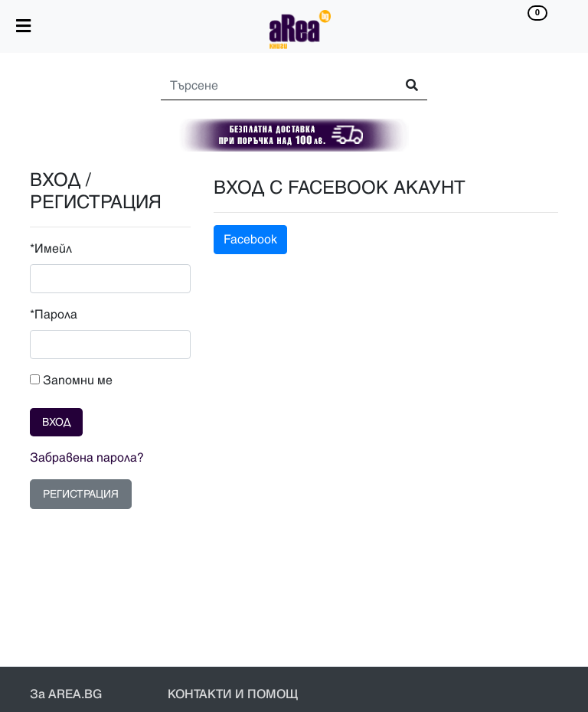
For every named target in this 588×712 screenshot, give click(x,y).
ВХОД (56, 422)
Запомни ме (71, 380)
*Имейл (51, 249)
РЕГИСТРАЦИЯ (81, 494)
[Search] (272, 86)
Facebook (250, 240)
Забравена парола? (87, 458)
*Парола (54, 315)
